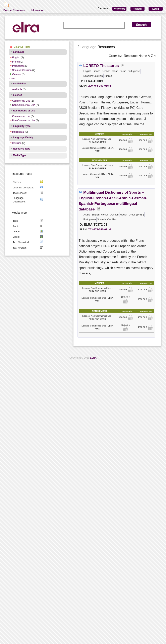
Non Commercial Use (24, 105)
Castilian (17, 143)
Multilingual (18, 132)
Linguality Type (22, 126)
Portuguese (18, 66)
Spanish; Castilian (22, 70)
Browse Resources (14, 10)
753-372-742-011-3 (100, 229)
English (16, 58)
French (16, 62)
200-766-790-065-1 (100, 86)
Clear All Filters (22, 47)
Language (19, 52)
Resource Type (22, 149)
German (17, 74)
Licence (18, 95)
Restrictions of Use (24, 111)
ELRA (93, 358)
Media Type (19, 155)
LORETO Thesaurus (101, 66)
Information (38, 10)
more (12, 79)
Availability (19, 84)
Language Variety (23, 137)
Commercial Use (21, 101)
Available (17, 89)
